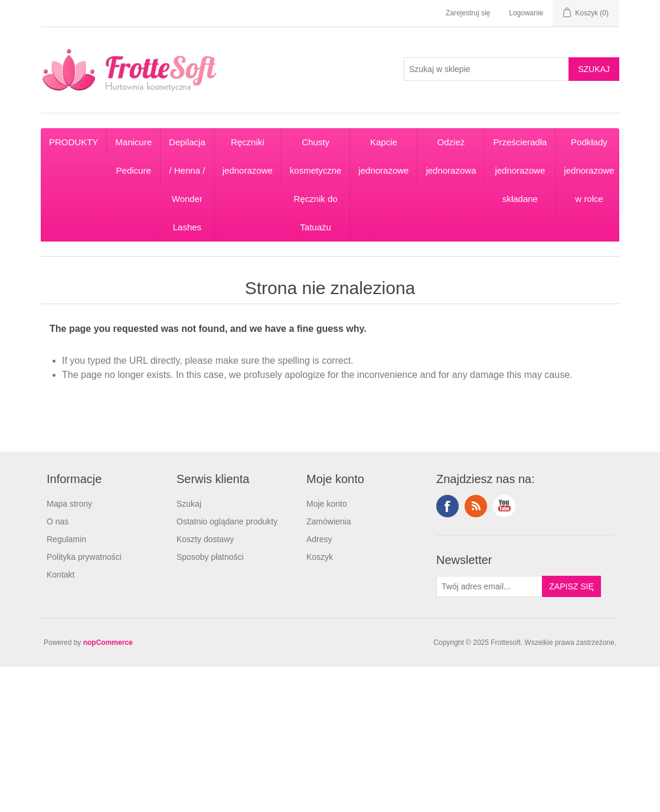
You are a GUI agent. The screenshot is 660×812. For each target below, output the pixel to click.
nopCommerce (108, 643)
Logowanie (526, 13)
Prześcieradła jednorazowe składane (520, 170)
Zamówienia (329, 521)
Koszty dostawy (205, 539)
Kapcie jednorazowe (383, 156)
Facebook (447, 506)
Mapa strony (69, 504)
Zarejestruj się (468, 13)
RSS (476, 506)
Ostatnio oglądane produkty (227, 521)
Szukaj (189, 504)
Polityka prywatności (84, 557)
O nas (58, 521)
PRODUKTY (73, 142)
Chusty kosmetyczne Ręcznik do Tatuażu (316, 185)
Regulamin (66, 539)
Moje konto (326, 504)
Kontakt (61, 575)
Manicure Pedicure (133, 156)
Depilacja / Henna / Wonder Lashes (187, 185)
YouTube (504, 506)
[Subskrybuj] (489, 586)
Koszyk (320, 557)
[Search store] (486, 69)
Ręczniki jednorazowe (248, 156)
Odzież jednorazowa (451, 156)
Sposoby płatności (210, 557)
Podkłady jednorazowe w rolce (589, 170)
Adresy (319, 539)
